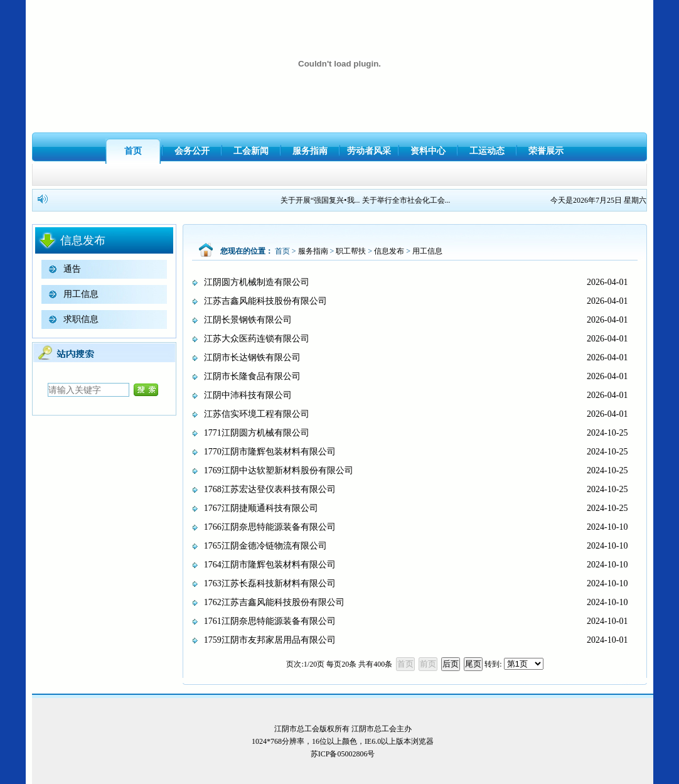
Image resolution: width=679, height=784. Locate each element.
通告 (72, 269)
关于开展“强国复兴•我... (322, 200)
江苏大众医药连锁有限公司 (257, 339)
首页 (133, 151)
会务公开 (192, 151)
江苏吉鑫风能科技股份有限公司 (265, 301)
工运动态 (487, 151)
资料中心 (428, 151)
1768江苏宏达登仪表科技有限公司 (270, 489)
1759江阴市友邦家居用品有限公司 (270, 640)
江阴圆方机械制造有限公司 (257, 282)
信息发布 (389, 251)
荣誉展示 (546, 151)
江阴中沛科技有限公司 (248, 395)
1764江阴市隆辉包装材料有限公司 (270, 565)
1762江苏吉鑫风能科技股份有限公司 (274, 602)
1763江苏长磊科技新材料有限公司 (270, 583)
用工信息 (81, 294)
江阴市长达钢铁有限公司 (252, 357)
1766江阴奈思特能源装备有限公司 (270, 527)
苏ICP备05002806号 (343, 754)
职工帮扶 (351, 251)
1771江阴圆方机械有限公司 (257, 433)
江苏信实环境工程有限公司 (257, 414)
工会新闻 (251, 151)
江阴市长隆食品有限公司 (252, 376)
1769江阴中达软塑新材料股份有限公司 (279, 470)
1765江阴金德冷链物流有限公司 (265, 546)
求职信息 (81, 319)
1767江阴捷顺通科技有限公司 (261, 508)
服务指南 (310, 151)
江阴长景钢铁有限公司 (248, 320)
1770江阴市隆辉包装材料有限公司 (270, 452)
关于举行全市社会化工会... (408, 200)
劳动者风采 (369, 151)
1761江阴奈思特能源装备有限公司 (270, 621)
